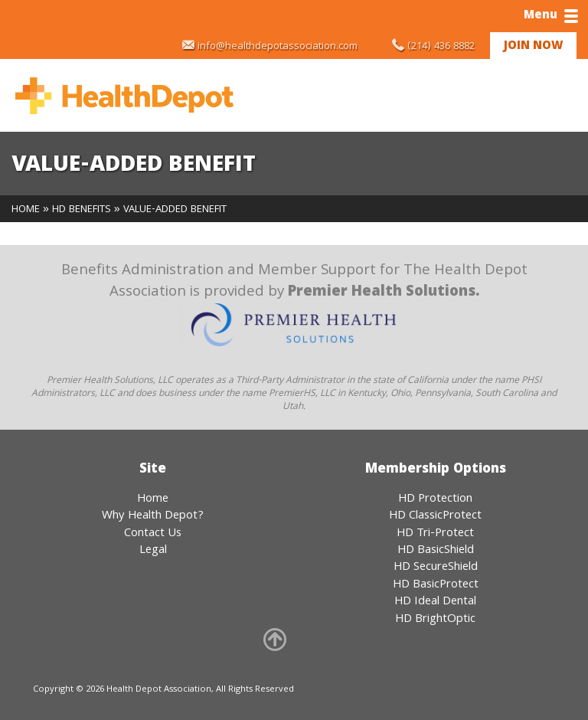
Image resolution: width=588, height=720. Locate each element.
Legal (153, 551)
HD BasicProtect (436, 585)
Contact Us (153, 534)
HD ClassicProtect (435, 516)
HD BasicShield (436, 551)
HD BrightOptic (435, 620)
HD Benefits (82, 210)
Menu (551, 16)
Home (26, 210)
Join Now (533, 47)
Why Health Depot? (153, 516)
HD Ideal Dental (435, 602)
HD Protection (435, 499)
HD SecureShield (436, 568)
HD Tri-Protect (435, 534)
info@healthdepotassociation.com (278, 47)
